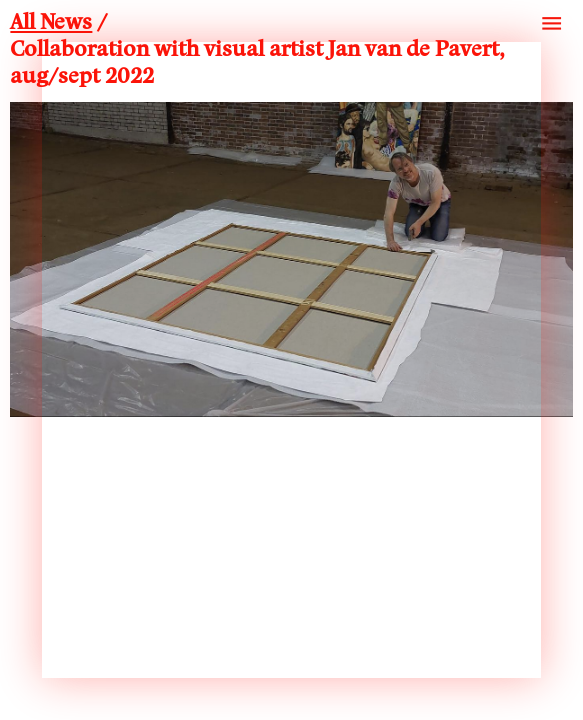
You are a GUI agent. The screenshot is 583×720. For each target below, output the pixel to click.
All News (51, 23)
